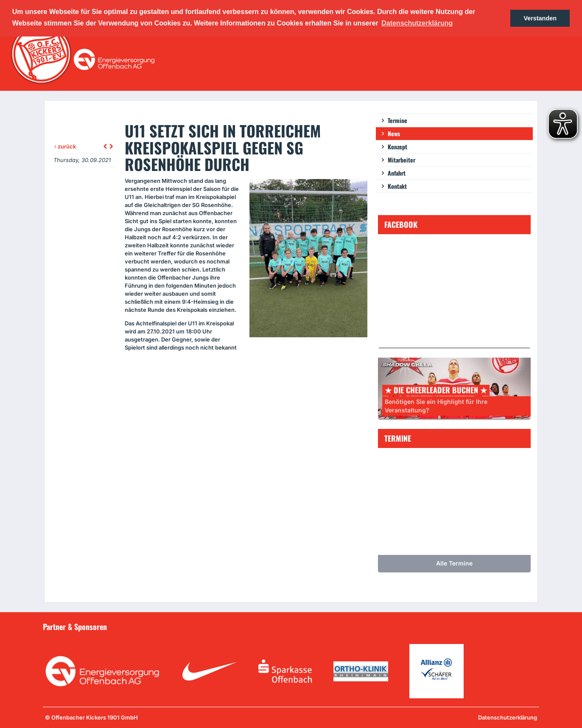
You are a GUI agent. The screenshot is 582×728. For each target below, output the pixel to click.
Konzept (397, 147)
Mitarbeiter (402, 160)
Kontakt (397, 186)
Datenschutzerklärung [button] (417, 23)
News (394, 133)
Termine (397, 120)
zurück (65, 146)
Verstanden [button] (540, 18)
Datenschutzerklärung (508, 717)
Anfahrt (397, 173)
